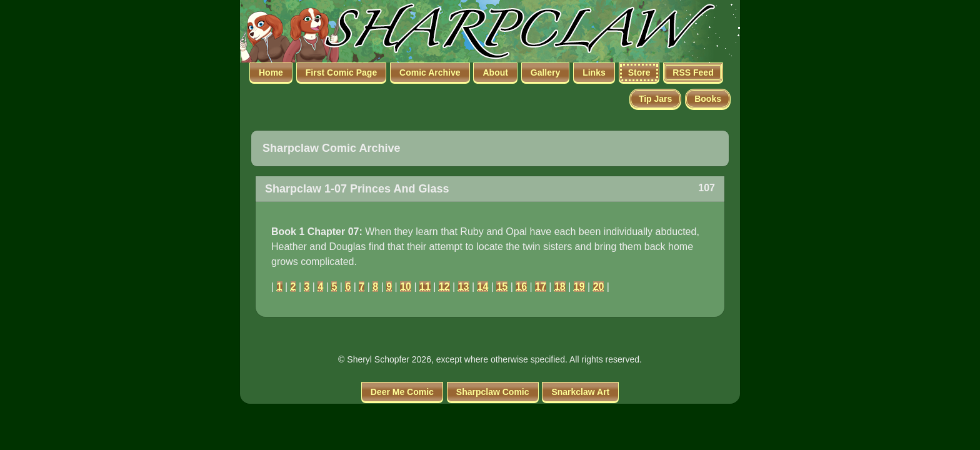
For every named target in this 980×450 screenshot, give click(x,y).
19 (579, 287)
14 (483, 287)
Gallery (545, 72)
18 (560, 287)
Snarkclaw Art (580, 392)
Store (639, 72)
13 (464, 287)
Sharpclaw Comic (493, 392)
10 (406, 287)
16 (521, 287)
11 (425, 287)
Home (271, 72)
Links (594, 72)
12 (444, 287)
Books (708, 99)
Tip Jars (655, 99)
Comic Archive (430, 72)
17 (541, 287)
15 (502, 287)
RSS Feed (693, 72)
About (495, 72)
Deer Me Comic (402, 392)
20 (599, 287)
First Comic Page (341, 72)
